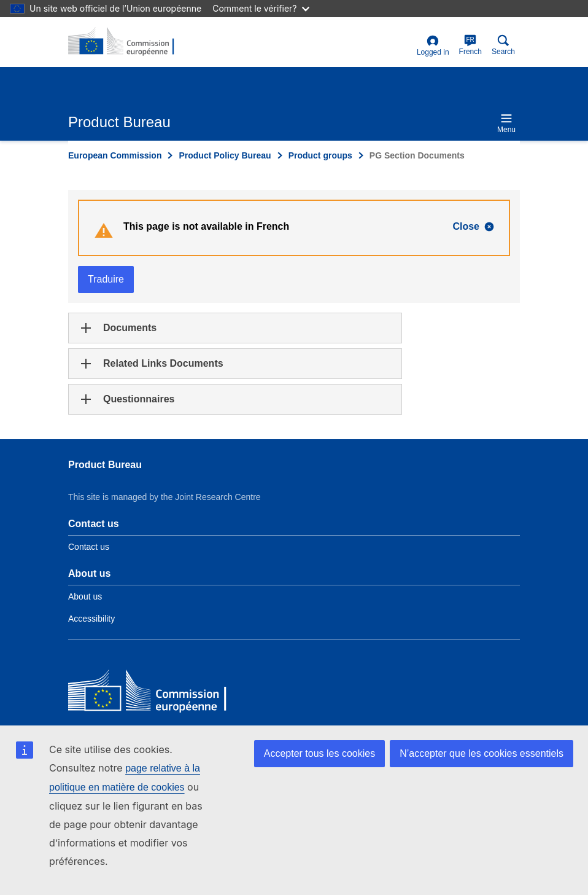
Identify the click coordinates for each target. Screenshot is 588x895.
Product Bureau (105, 465)
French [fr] (470, 45)
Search (503, 45)
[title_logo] (128, 42)
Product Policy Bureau (225, 155)
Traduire (106, 279)
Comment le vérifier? (261, 8)
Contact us (89, 547)
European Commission (115, 155)
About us (85, 596)
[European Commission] (157, 693)
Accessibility (91, 619)
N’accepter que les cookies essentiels (482, 753)
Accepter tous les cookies (319, 753)
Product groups (320, 155)
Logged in (433, 46)
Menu (506, 123)
